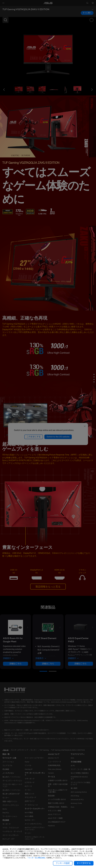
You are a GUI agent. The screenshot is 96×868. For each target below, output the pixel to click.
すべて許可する (84, 863)
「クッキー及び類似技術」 (37, 858)
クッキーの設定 (63, 863)
